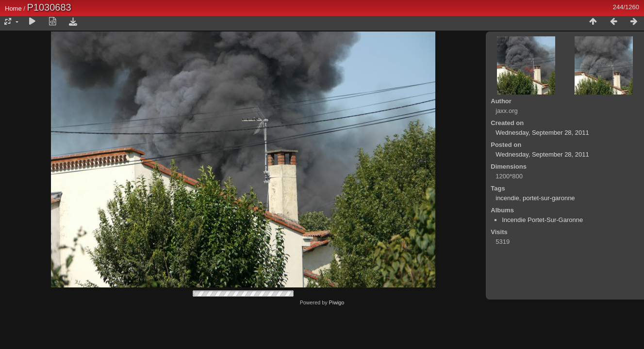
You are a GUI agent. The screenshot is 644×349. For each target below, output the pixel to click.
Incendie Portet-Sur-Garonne (542, 220)
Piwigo (337, 302)
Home (13, 8)
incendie (507, 198)
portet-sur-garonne (549, 198)
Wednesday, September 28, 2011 (542, 133)
